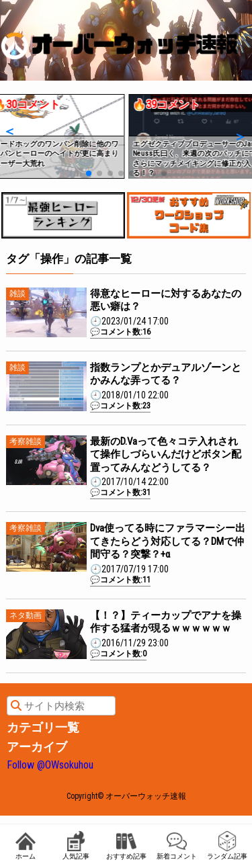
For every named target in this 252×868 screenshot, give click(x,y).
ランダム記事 (227, 845)
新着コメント (177, 845)
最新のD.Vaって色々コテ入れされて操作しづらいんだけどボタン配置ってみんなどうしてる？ (166, 454)
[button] (9, 131)
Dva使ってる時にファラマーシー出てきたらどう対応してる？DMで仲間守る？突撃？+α (168, 541)
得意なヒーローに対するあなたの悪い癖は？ (166, 300)
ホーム (26, 845)
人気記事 (76, 845)
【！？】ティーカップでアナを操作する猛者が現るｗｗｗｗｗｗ (166, 622)
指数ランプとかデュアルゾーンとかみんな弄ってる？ (166, 374)
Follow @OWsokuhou (50, 765)
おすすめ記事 (126, 845)
